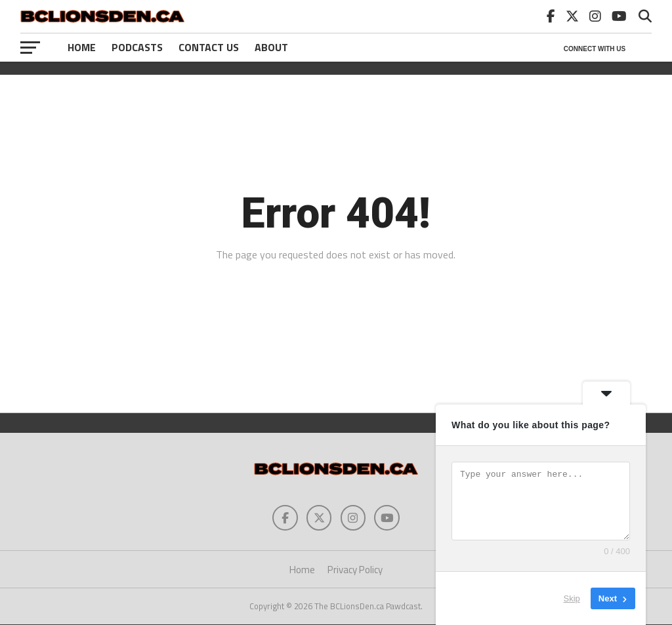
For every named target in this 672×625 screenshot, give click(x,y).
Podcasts (137, 47)
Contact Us (209, 47)
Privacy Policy (355, 570)
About (271, 47)
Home (82, 47)
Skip (572, 598)
